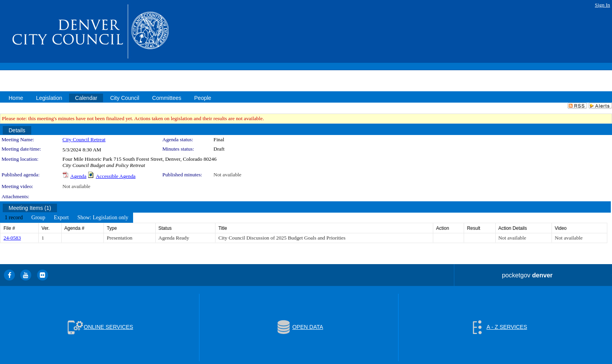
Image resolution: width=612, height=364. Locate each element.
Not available (227, 175)
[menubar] (67, 218)
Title (222, 228)
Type (112, 228)
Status (165, 228)
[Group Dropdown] (38, 218)
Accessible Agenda (116, 176)
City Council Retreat (84, 139)
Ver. (45, 228)
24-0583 (12, 238)
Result (473, 228)
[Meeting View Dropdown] (103, 218)
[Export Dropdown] (61, 218)
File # (9, 228)
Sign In (602, 5)
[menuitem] (14, 218)
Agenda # (74, 228)
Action (442, 228)
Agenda (78, 176)
